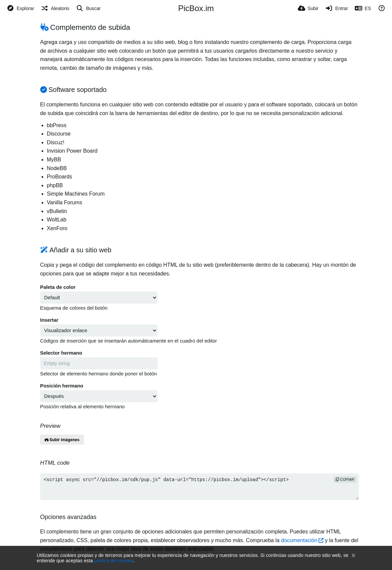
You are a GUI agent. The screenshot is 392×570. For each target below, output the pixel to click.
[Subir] (308, 8)
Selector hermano (61, 353)
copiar (345, 479)
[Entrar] (337, 8)
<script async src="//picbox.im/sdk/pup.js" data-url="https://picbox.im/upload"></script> (200, 487)
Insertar (49, 320)
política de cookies (114, 561)
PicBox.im (196, 8)
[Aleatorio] (55, 8)
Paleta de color (58, 287)
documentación (299, 540)
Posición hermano (62, 386)
